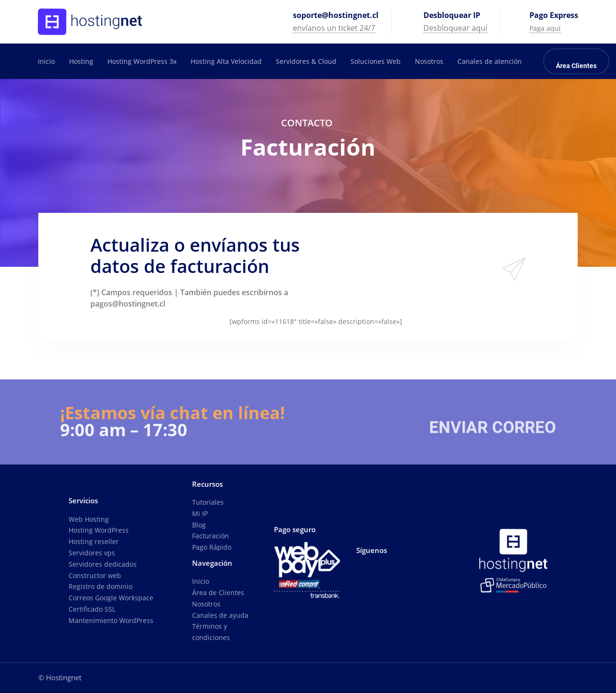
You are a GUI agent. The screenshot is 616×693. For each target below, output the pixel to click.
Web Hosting (89, 519)
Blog (199, 525)
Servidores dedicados (103, 564)
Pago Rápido (212, 547)
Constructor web (95, 575)
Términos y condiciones (211, 632)
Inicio (201, 581)
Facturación (211, 536)
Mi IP (200, 513)
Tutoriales (208, 502)
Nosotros (206, 604)
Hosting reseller (94, 541)
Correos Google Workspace (111, 598)
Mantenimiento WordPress (111, 620)
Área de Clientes (218, 592)
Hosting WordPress (99, 530)
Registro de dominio (101, 586)
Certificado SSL (92, 609)
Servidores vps (92, 553)
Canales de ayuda (220, 615)
